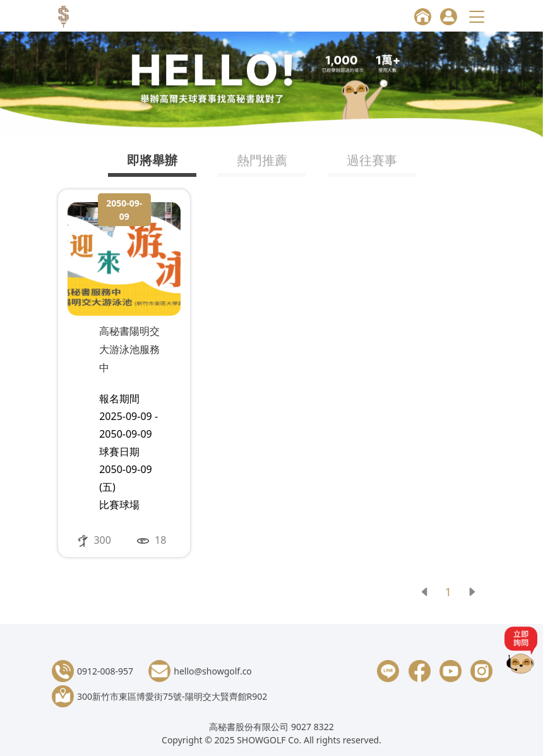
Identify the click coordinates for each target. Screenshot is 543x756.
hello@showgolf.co (213, 671)
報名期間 (119, 399)
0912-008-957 (105, 671)
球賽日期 (119, 452)
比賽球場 (119, 505)
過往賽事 (372, 160)
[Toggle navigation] (479, 17)
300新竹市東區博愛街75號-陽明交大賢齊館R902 (172, 696)
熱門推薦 (262, 160)
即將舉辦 (152, 160)
